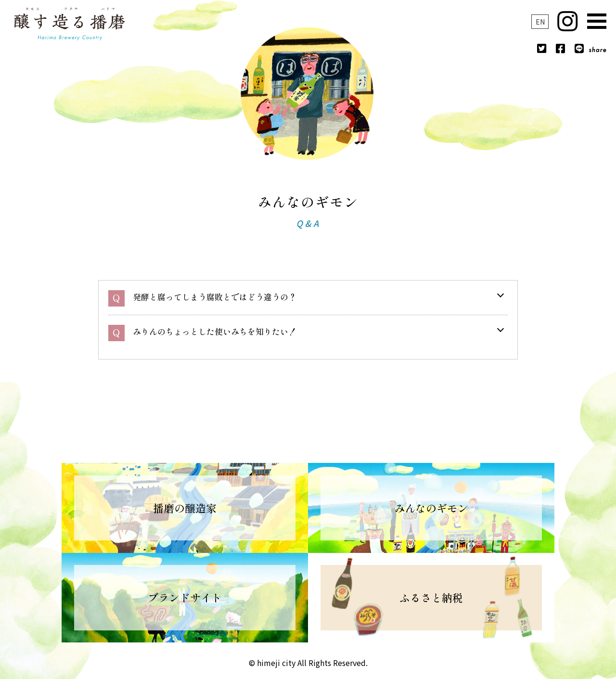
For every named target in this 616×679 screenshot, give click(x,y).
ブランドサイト (185, 597)
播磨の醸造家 (185, 508)
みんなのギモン (431, 508)
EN (540, 22)
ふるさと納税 (431, 597)
